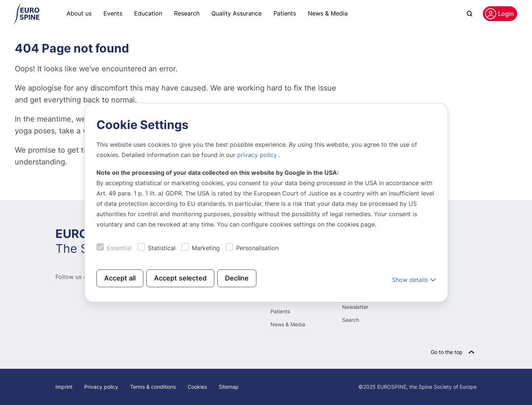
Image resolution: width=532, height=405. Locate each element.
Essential (119, 248)
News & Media (328, 13)
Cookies (197, 387)
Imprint (64, 387)
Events (113, 13)
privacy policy (258, 155)
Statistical (162, 248)
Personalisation (257, 248)
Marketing (206, 248)
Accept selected (180, 278)
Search (351, 320)
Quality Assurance (236, 13)
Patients (285, 13)
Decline (237, 278)
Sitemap (229, 387)
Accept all (120, 278)
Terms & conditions (153, 387)
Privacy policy (101, 387)
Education (148, 13)
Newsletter (355, 307)
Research (187, 13)
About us (79, 13)
